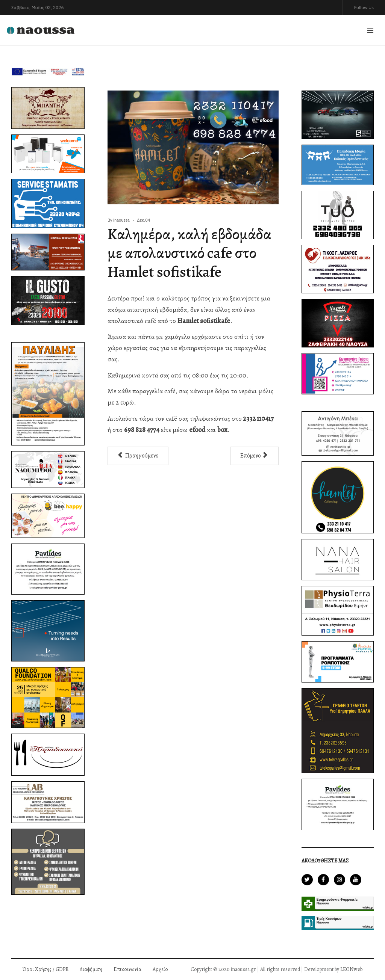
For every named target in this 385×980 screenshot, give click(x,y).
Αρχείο (160, 969)
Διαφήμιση (91, 969)
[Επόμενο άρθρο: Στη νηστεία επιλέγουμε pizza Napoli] (255, 456)
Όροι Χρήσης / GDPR (45, 969)
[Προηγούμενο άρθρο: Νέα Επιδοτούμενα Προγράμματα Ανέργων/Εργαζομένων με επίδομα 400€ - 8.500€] (138, 456)
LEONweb (351, 969)
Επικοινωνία (127, 969)
